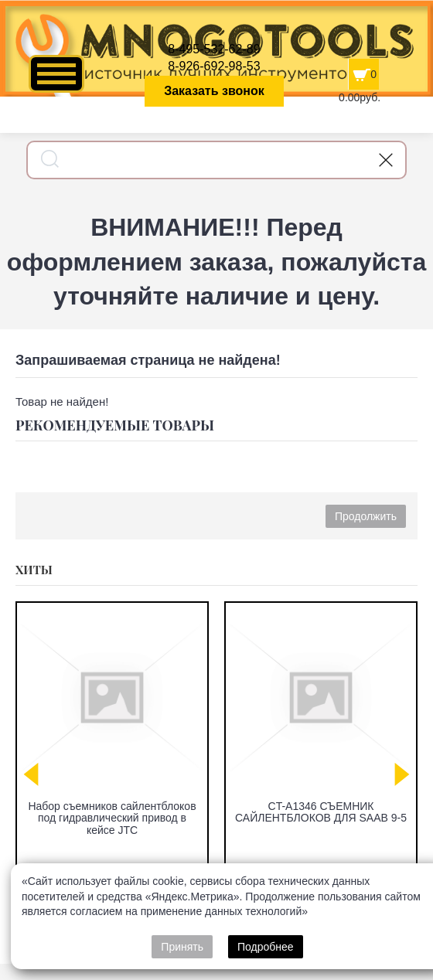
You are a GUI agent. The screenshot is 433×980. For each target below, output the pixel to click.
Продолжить (366, 516)
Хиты (34, 570)
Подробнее (266, 947)
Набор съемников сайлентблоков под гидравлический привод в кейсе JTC (112, 818)
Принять (182, 947)
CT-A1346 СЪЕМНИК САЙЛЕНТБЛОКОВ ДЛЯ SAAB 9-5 (321, 812)
